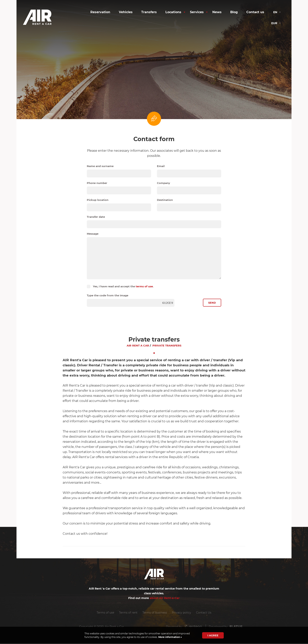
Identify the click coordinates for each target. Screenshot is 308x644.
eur (274, 23)
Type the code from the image (108, 295)
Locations (173, 12)
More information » (170, 637)
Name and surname (100, 166)
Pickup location (98, 200)
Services (197, 12)
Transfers (149, 12)
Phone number (97, 183)
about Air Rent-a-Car (165, 598)
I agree (213, 635)
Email (161, 166)
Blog (234, 12)
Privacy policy (182, 613)
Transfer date (96, 217)
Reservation (100, 12)
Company (164, 183)
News (217, 12)
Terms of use (105, 613)
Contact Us (204, 613)
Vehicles (126, 12)
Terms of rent (128, 613)
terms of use (144, 286)
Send (212, 303)
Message (93, 234)
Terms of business (155, 613)
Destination (165, 200)
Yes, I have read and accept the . (123, 286)
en (275, 12)
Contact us (255, 12)
